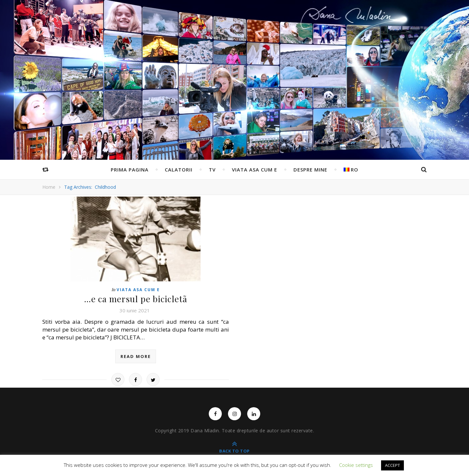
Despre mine (310, 170)
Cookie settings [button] (356, 465)
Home (49, 187)
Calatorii (179, 170)
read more (136, 356)
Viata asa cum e (255, 170)
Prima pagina (130, 170)
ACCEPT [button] (392, 465)
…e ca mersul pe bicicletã (136, 299)
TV (212, 170)
